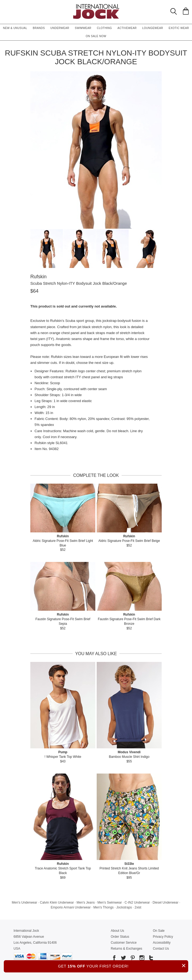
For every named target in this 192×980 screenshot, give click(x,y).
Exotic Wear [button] (179, 28)
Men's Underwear (25, 903)
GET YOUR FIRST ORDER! (123, 966)
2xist (138, 907)
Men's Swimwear (110, 903)
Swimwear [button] (83, 28)
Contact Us (161, 949)
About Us (117, 931)
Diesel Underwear (165, 903)
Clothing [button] (105, 28)
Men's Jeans (86, 903)
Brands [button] (39, 28)
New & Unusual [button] (15, 28)
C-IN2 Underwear (137, 903)
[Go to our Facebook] (114, 959)
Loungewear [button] (153, 28)
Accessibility (162, 943)
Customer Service (124, 943)
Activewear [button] (127, 28)
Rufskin (38, 277)
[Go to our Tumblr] (151, 959)
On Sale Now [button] (96, 36)
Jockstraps (124, 907)
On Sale (159, 931)
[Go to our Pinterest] (132, 959)
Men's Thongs (104, 907)
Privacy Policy (163, 937)
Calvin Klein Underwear (57, 903)
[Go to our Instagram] (141, 959)
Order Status (120, 937)
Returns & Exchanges (126, 949)
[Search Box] (174, 11)
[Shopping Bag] (186, 11)
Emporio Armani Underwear (71, 907)
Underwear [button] (60, 28)
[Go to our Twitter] (123, 959)
